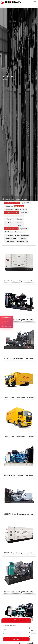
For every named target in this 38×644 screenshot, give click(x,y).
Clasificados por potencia (12, 203)
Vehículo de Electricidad (22, 235)
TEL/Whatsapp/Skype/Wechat (10, 626)
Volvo (9, 222)
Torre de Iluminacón (11, 238)
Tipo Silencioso (9, 232)
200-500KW (9, 206)
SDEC (19, 225)
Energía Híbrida (10, 242)
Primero (18, 199)
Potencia (5, 634)
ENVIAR (16, 639)
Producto (25, 199)
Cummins (24, 213)
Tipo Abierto (24, 229)
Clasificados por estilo (11, 229)
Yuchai (9, 219)
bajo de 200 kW (26, 203)
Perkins (9, 216)
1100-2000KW (9, 209)
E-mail (5, 630)
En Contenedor (20, 232)
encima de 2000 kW (21, 209)
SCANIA (19, 222)
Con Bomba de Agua (22, 242)
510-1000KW (19, 206)
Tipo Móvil (9, 235)
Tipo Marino (23, 238)
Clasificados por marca (12, 213)
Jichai (9, 225)
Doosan (19, 219)
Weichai (19, 216)
